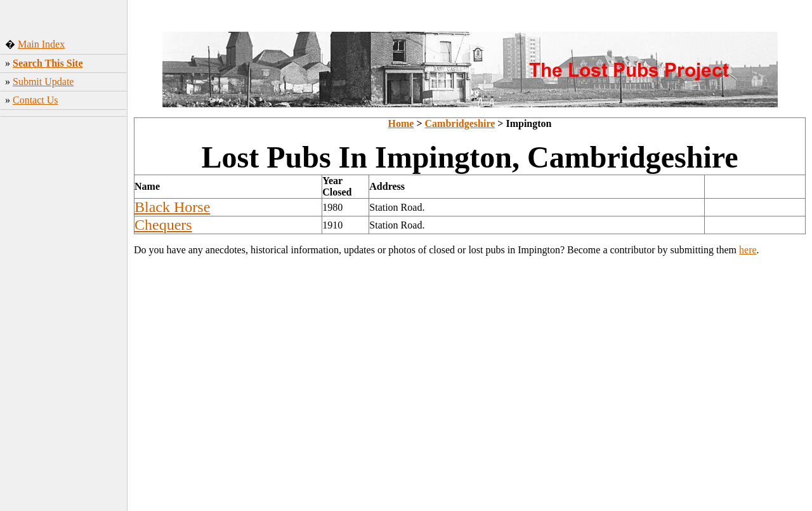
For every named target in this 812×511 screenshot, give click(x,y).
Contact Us (36, 100)
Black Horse (172, 207)
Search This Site (48, 63)
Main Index (41, 44)
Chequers (163, 225)
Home (401, 123)
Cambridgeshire (460, 123)
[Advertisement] (64, 310)
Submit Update (43, 82)
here (748, 250)
